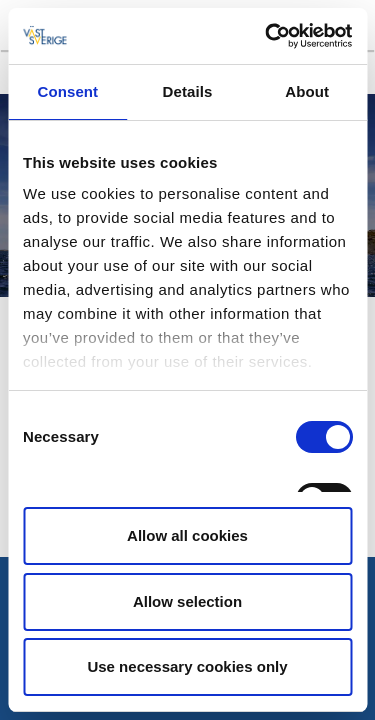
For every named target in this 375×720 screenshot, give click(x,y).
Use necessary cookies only (187, 666)
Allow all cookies (187, 535)
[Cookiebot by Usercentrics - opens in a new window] (267, 36)
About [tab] (307, 91)
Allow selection (187, 601)
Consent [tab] (67, 91)
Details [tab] (188, 91)
